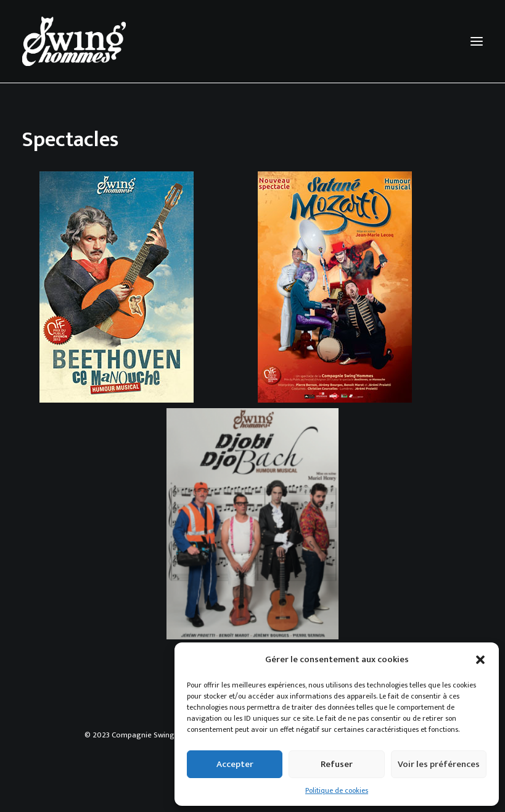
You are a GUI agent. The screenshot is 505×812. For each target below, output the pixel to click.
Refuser (337, 764)
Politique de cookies (337, 790)
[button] (480, 660)
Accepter (235, 764)
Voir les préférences (439, 764)
